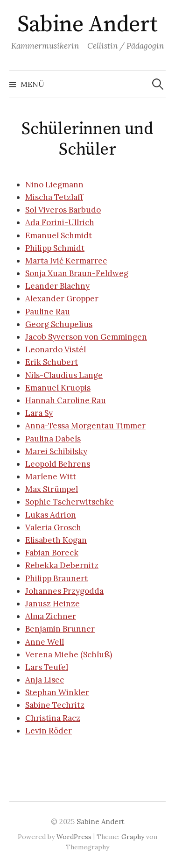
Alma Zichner (51, 616)
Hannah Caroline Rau (66, 400)
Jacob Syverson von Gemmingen (86, 337)
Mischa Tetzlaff (54, 197)
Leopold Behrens (58, 464)
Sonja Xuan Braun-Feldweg (77, 273)
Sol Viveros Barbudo (63, 210)
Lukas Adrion (51, 515)
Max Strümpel (52, 489)
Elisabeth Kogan (56, 540)
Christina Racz (53, 718)
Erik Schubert (52, 362)
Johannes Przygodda (64, 591)
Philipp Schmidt (55, 248)
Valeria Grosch (53, 527)
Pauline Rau (48, 312)
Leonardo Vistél (56, 349)
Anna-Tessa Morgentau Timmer (85, 426)
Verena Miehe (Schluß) (69, 655)
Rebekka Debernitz (62, 565)
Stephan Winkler (57, 692)
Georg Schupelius (59, 324)
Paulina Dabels (53, 439)
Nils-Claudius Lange (64, 375)
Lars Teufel (47, 667)
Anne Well (45, 642)
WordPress (74, 837)
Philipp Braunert (56, 578)
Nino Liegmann (54, 185)
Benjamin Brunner (60, 629)
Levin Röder (49, 731)
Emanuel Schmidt (59, 235)
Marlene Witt (51, 477)
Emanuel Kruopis (58, 388)
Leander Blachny (57, 286)
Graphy (133, 837)
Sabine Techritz (55, 705)
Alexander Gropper (62, 299)
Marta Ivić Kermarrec (66, 261)
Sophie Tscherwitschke (70, 502)
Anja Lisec (45, 680)
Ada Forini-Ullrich (60, 222)
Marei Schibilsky (56, 451)
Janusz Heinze (52, 604)
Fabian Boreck (52, 553)
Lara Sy (39, 413)
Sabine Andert (87, 25)
